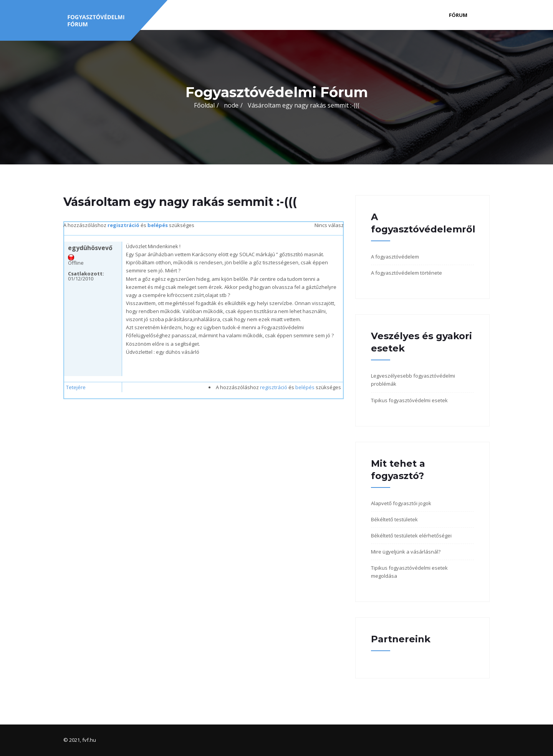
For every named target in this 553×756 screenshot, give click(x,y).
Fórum (458, 15)
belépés (158, 225)
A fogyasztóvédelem (395, 257)
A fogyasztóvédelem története (406, 273)
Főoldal (204, 105)
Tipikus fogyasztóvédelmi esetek (409, 400)
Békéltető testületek (394, 519)
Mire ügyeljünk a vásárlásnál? (406, 552)
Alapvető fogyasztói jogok (401, 503)
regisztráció (123, 225)
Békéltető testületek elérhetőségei (411, 535)
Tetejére (76, 387)
